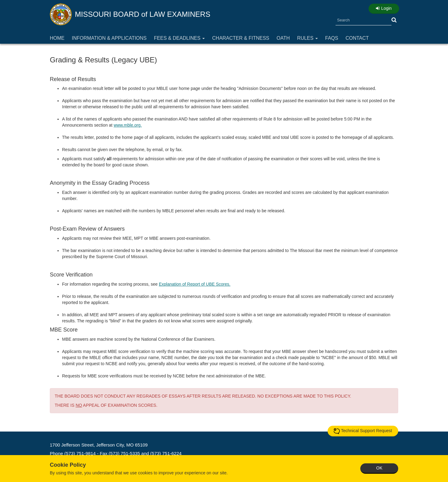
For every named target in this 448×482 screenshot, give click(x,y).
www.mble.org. (128, 125)
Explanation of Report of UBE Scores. (195, 284)
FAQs (332, 38)
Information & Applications (109, 38)
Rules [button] (307, 38)
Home (57, 38)
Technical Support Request (363, 431)
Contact (357, 38)
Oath (283, 38)
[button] (394, 20)
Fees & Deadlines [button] (180, 38)
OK (379, 468)
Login (384, 8)
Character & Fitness (241, 38)
